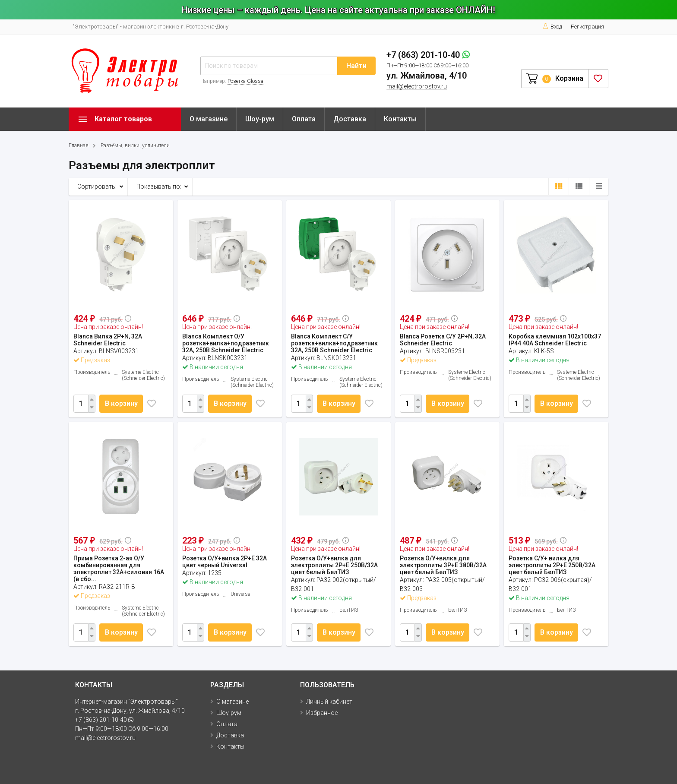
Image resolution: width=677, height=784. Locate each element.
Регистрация (587, 27)
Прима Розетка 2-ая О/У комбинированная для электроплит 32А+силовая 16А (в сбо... (119, 569)
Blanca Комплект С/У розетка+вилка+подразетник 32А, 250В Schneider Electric (334, 343)
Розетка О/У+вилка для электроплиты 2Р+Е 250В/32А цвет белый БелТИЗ (334, 565)
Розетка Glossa (245, 81)
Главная (79, 145)
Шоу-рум (260, 119)
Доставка (350, 119)
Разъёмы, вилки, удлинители (135, 145)
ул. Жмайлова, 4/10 (427, 76)
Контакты (400, 119)
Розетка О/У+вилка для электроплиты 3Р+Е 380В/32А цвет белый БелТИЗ (443, 565)
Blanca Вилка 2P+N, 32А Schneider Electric (108, 340)
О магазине (209, 119)
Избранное (322, 713)
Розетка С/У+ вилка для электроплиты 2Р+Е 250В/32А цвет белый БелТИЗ (552, 565)
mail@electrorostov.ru (417, 86)
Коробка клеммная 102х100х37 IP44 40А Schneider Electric (555, 340)
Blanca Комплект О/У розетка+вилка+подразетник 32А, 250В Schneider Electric (226, 343)
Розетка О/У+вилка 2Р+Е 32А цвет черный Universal (225, 562)
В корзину (123, 403)
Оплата (304, 119)
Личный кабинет (329, 702)
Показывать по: (159, 187)
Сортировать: (97, 187)
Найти (356, 66)
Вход (552, 27)
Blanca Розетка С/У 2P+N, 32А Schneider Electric (443, 340)
